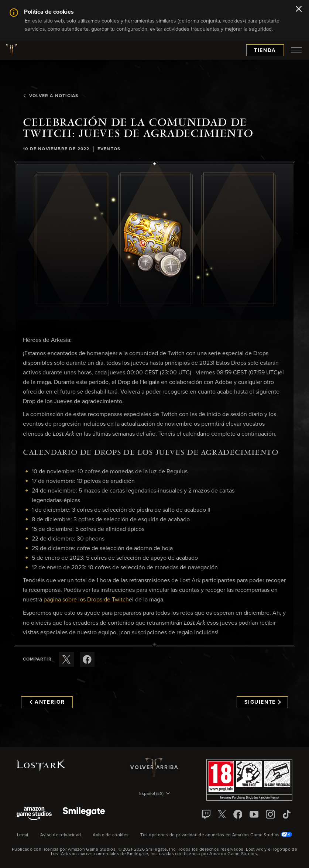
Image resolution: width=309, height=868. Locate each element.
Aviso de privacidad (61, 835)
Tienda (265, 51)
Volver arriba (154, 768)
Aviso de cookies (111, 835)
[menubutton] (296, 50)
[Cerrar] (299, 10)
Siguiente (263, 702)
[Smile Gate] (84, 814)
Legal (23, 835)
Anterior (47, 702)
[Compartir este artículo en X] (66, 659)
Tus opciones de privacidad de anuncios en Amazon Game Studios (216, 835)
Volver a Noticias (51, 96)
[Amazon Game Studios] (34, 814)
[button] (154, 242)
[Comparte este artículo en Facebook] (87, 659)
